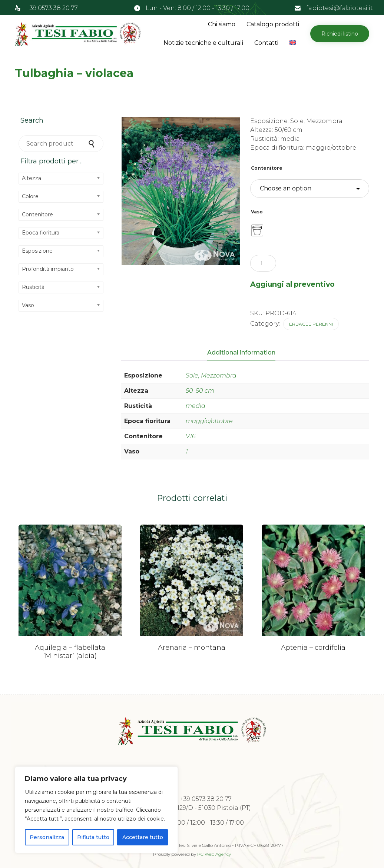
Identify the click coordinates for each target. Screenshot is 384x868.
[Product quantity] (263, 263)
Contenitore (267, 168)
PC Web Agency (214, 854)
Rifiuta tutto (93, 837)
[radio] (257, 230)
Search (92, 144)
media (196, 406)
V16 (191, 436)
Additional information (241, 352)
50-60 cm (200, 391)
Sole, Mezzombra (211, 375)
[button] (340, 34)
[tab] (245, 353)
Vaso (257, 212)
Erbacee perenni (311, 324)
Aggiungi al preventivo (292, 284)
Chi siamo (222, 24)
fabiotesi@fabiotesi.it (340, 8)
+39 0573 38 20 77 (52, 8)
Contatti (266, 43)
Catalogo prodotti (273, 24)
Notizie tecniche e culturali (203, 43)
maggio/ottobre (209, 421)
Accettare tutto (143, 837)
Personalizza (47, 837)
